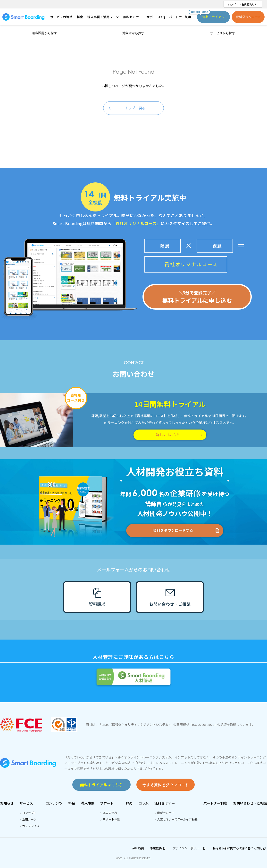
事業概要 (158, 848)
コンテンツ (54, 803)
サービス (26, 803)
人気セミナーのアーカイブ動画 (177, 819)
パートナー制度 (215, 803)
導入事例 (88, 803)
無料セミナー (165, 803)
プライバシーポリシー (190, 848)
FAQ (129, 803)
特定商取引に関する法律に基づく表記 (240, 848)
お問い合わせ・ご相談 (250, 803)
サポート (107, 803)
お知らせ (7, 803)
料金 (72, 803)
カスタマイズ (31, 826)
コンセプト (29, 813)
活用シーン (29, 819)
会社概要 (138, 848)
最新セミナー (166, 813)
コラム (143, 803)
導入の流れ (110, 813)
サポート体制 (111, 819)
